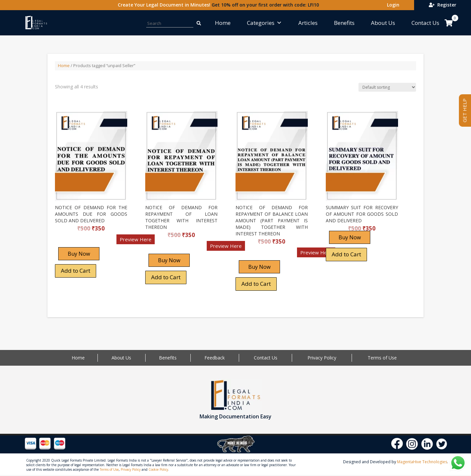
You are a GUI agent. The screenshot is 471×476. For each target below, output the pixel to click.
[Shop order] (387, 87)
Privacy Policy (322, 358)
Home (223, 23)
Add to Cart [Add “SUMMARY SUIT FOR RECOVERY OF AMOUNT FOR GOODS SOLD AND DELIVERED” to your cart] (346, 254)
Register (443, 5)
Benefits (344, 23)
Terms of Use (382, 358)
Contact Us (425, 23)
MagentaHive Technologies (422, 462)
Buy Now (79, 254)
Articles (308, 23)
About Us (383, 23)
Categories (264, 23)
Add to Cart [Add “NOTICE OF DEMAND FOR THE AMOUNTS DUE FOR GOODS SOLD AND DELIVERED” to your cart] (76, 271)
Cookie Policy (158, 469)
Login (392, 5)
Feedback (215, 358)
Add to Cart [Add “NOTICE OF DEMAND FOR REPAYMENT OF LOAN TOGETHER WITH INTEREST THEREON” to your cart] (166, 277)
